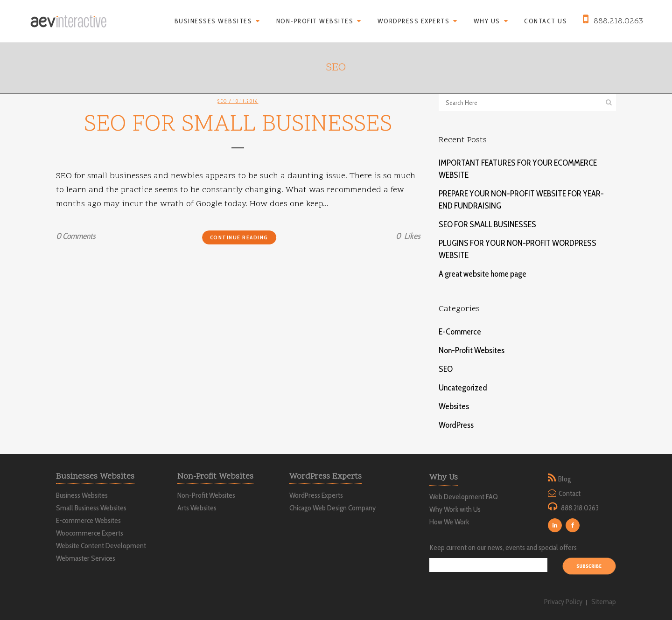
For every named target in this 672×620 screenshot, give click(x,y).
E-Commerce (460, 332)
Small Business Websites (91, 508)
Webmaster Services (86, 558)
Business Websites (82, 495)
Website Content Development (101, 546)
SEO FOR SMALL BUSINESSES (238, 125)
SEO (222, 101)
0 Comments (76, 236)
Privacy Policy (563, 602)
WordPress (456, 425)
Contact (570, 493)
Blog (564, 479)
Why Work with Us (455, 509)
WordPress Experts (316, 495)
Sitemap (604, 602)
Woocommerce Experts (90, 533)
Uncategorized (463, 388)
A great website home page (483, 274)
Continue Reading (239, 237)
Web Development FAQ (464, 497)
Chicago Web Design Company (332, 508)
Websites (454, 406)
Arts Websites (197, 508)
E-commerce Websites (88, 521)
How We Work (449, 522)
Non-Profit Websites (472, 350)
